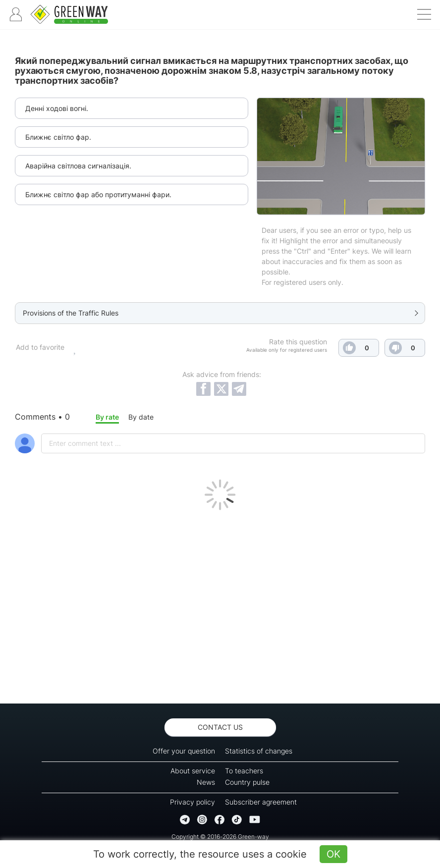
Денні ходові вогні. (57, 108)
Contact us (220, 727)
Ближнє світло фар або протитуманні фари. (98, 194)
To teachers (244, 771)
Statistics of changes (259, 751)
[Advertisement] (220, 604)
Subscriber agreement (261, 802)
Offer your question (184, 751)
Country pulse (247, 782)
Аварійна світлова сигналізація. (78, 166)
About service (193, 771)
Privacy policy (192, 802)
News (206, 782)
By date (141, 417)
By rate (107, 417)
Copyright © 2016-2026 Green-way (220, 837)
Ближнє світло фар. (58, 137)
